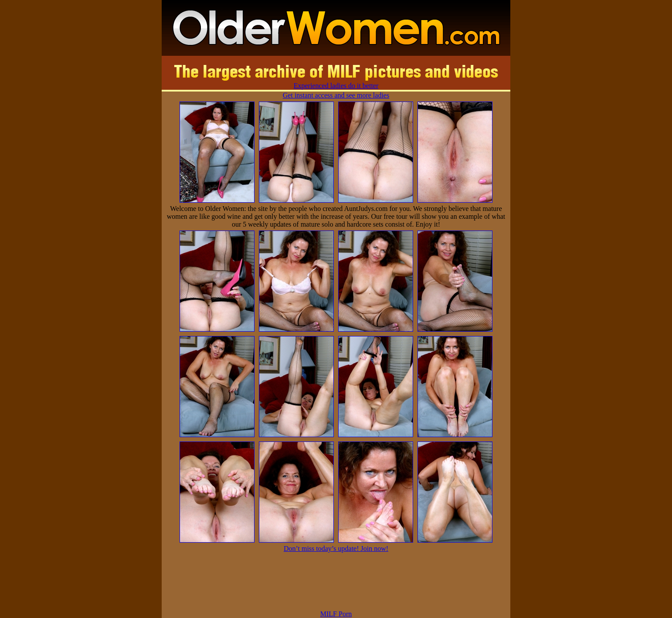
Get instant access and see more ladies (336, 95)
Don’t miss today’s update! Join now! (336, 548)
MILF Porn (336, 614)
